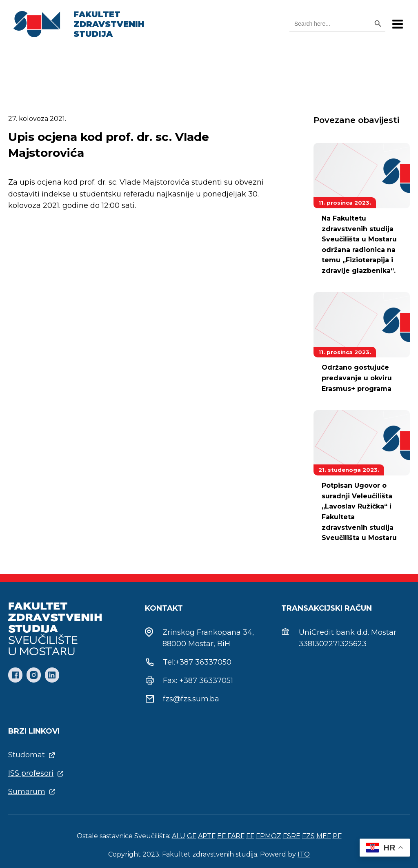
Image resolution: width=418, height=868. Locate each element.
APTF (207, 836)
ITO (304, 854)
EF (222, 836)
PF (337, 836)
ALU (179, 836)
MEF (324, 836)
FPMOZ (269, 836)
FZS (308, 836)
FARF (236, 836)
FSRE (292, 836)
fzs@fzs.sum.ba (191, 699)
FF (250, 836)
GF (192, 836)
